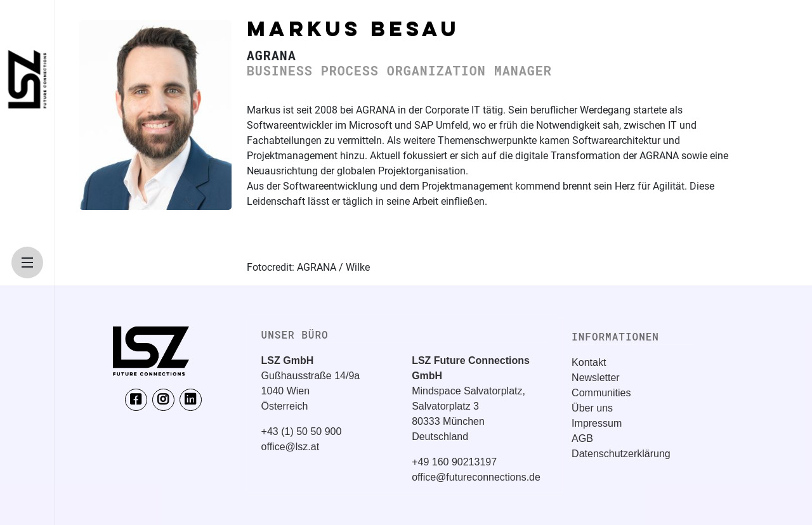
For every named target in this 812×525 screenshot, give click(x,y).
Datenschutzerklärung (621, 454)
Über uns (592, 408)
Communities (601, 393)
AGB (582, 438)
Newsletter (596, 378)
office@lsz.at (291, 447)
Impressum (597, 423)
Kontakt (589, 362)
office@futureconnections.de (476, 477)
